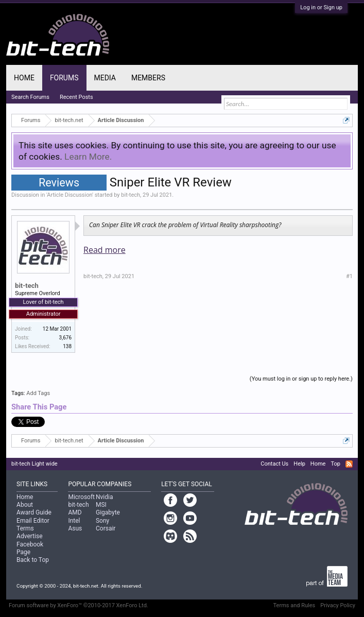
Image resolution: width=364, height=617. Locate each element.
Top (335, 464)
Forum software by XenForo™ (79, 605)
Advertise (29, 536)
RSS (349, 464)
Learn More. (88, 157)
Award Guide (34, 512)
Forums (64, 78)
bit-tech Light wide (34, 464)
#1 (349, 276)
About (25, 505)
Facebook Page (30, 548)
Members (148, 78)
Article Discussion (70, 195)
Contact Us (274, 464)
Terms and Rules (294, 605)
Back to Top (33, 560)
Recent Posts (76, 97)
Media (105, 78)
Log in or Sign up (321, 7)
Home (24, 78)
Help (299, 464)
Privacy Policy (338, 605)
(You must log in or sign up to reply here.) (301, 379)
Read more (105, 250)
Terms (25, 528)
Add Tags (38, 393)
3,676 (65, 338)
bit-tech (131, 195)
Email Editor (33, 521)
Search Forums (30, 97)
